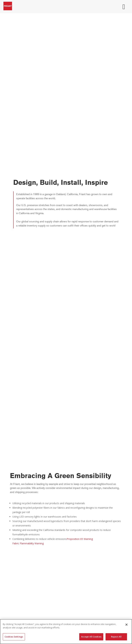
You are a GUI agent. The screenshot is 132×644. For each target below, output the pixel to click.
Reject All (116, 637)
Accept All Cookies (91, 637)
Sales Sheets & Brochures (66, 577)
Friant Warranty (66, 581)
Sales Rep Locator (66, 613)
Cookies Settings (14, 637)
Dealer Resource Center (66, 572)
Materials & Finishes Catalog (66, 597)
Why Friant (66, 551)
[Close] (126, 625)
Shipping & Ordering (66, 556)
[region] (66, 632)
